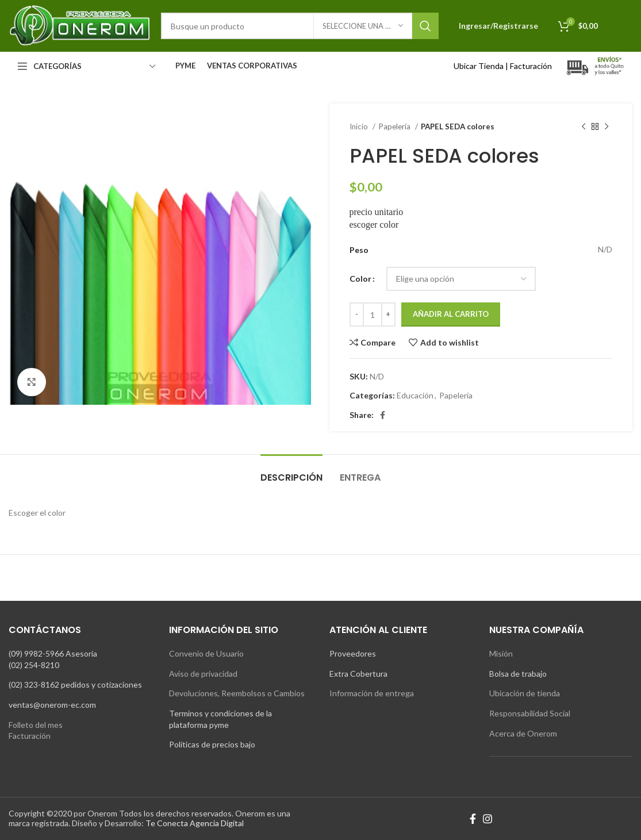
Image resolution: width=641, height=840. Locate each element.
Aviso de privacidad (203, 674)
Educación (415, 395)
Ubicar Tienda (479, 66)
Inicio (360, 126)
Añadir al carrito (451, 314)
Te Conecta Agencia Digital (195, 823)
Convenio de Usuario (206, 653)
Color (360, 279)
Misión (501, 653)
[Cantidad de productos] (373, 314)
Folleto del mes (36, 725)
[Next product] (607, 127)
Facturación (531, 66)
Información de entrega (372, 693)
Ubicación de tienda (525, 693)
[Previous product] (584, 127)
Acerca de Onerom (523, 733)
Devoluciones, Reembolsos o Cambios (237, 693)
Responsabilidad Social (530, 713)
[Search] (300, 26)
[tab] (291, 472)
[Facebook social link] (383, 415)
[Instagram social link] (488, 819)
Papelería (396, 126)
